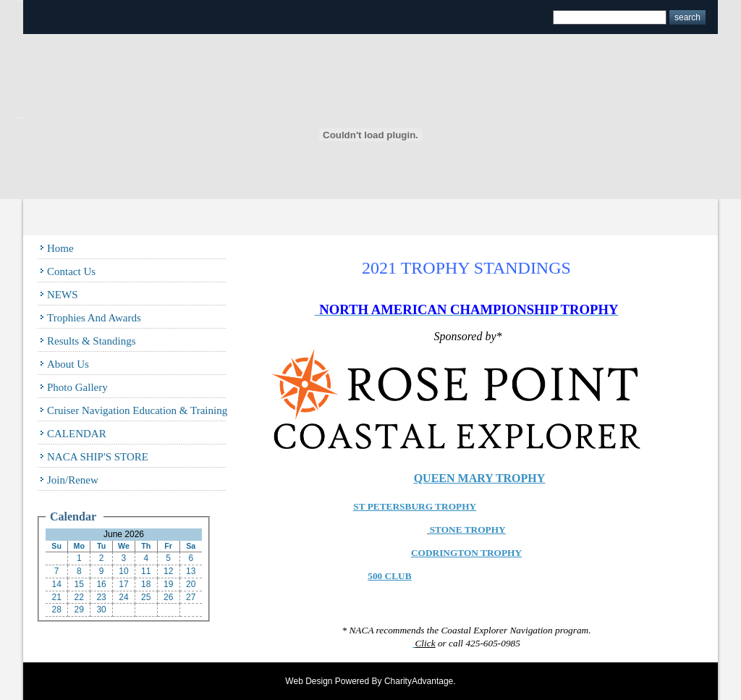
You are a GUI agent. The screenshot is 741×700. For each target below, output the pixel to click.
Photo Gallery (77, 387)
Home (60, 248)
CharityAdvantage (419, 681)
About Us (68, 364)
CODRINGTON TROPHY (466, 553)
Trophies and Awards (94, 318)
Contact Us (71, 271)
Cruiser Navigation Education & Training (137, 410)
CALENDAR (77, 434)
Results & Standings (92, 341)
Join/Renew (73, 480)
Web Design (309, 681)
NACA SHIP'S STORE (98, 457)
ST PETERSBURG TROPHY (415, 506)
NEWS (63, 295)
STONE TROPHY (468, 530)
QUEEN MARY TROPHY (480, 478)
